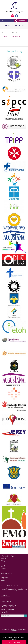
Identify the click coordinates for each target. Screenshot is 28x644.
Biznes (2, 576)
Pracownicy (3, 567)
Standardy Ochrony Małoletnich (7, 565)
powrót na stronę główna (11, 36)
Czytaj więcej (5, 595)
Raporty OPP (3, 560)
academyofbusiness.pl (19, 637)
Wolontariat (3, 568)
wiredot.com (14, 631)
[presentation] (9, 619)
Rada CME (3, 562)
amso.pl (14, 639)
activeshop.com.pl (8, 637)
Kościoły (2, 579)
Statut (2, 563)
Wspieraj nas (21, 21)
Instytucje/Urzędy (4, 577)
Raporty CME (3, 559)
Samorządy (3, 580)
